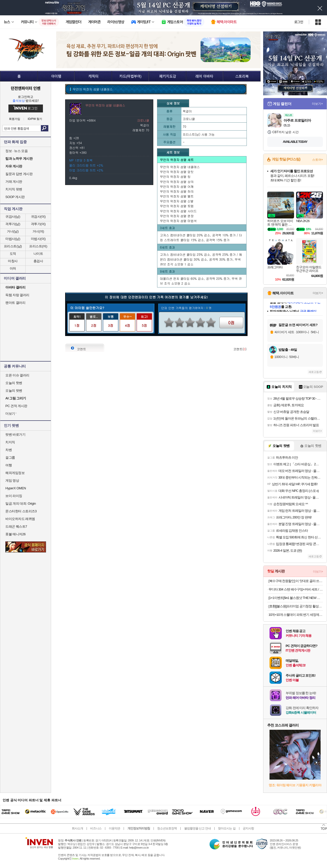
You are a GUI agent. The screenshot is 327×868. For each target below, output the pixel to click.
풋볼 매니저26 (15, 534)
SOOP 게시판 (15, 197)
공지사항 (248, 828)
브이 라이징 (14, 496)
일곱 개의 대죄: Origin (21, 504)
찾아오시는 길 (227, 828)
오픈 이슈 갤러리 (17, 375)
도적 (13, 254)
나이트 (38, 254)
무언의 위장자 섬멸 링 (175, 176)
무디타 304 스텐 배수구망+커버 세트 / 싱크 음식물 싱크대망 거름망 (296, 589)
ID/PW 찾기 (35, 119)
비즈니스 (96, 828)
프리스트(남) (13, 246)
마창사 (13, 261)
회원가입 (15, 119)
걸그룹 (10, 458)
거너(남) (13, 231)
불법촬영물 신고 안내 (197, 828)
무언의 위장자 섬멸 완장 (177, 216)
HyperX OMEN (16, 488)
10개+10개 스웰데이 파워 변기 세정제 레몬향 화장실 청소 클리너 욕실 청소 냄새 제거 (296, 615)
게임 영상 (12, 481)
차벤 (9, 450)
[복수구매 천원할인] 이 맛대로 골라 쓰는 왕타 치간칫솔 (296, 581)
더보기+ (317, 104)
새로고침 (314, 372)
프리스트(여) (38, 246)
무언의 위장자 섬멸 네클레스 (180, 167)
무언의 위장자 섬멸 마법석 (178, 221)
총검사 (38, 261)
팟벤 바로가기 (15, 435)
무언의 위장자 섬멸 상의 (177, 182)
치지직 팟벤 (14, 189)
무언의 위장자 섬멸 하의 (177, 191)
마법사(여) (38, 239)
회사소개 (77, 828)
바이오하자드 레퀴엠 (20, 519)
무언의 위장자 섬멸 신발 (177, 201)
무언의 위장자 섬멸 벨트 (177, 196)
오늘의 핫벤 (14, 383)
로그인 (299, 22)
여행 (9, 465)
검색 (45, 128)
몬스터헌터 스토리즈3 (21, 511)
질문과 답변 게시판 (19, 174)
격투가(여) (38, 224)
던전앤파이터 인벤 (26, 88)
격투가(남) (13, 224)
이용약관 (114, 828)
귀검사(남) (13, 217)
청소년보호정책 (167, 828)
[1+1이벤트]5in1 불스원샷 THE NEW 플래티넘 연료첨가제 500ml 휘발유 (296, 598)
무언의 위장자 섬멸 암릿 (177, 172)
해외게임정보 (15, 473)
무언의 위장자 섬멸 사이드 (178, 211)
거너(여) (38, 231)
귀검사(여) (38, 217)
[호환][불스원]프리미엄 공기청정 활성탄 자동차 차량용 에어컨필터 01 (296, 606)
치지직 (10, 442)
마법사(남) (13, 239)
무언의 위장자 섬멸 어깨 (177, 186)
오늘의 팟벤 (14, 391)
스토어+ (318, 160)
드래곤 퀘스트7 (16, 526)
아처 (13, 268)
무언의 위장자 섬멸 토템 (177, 206)
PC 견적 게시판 (16, 406)
